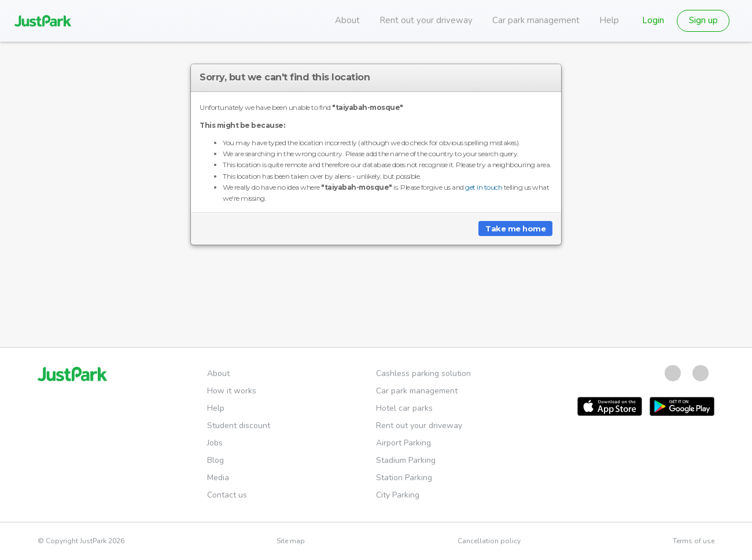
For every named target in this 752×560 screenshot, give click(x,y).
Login (653, 20)
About (347, 20)
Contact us (227, 495)
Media (218, 478)
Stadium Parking (406, 460)
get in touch (484, 187)
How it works (232, 391)
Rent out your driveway (426, 20)
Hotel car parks (404, 408)
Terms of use (694, 541)
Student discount (239, 425)
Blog (215, 460)
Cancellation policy (489, 541)
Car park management (536, 20)
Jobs (215, 443)
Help (609, 20)
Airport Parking (403, 443)
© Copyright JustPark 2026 (81, 541)
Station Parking (404, 478)
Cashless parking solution (423, 373)
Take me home (515, 229)
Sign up (703, 20)
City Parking (398, 495)
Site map (291, 541)
